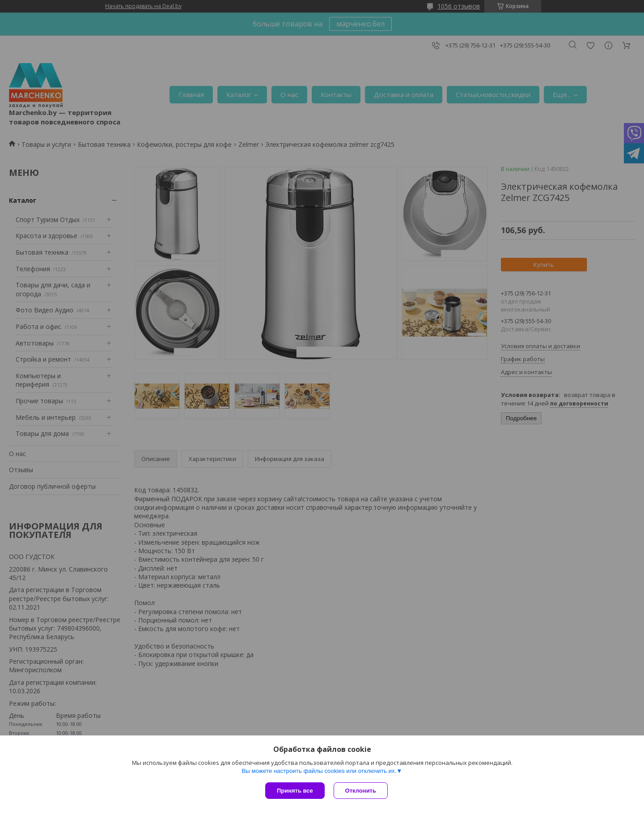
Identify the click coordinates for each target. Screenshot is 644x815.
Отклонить (361, 791)
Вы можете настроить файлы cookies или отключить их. (319, 771)
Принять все (295, 791)
